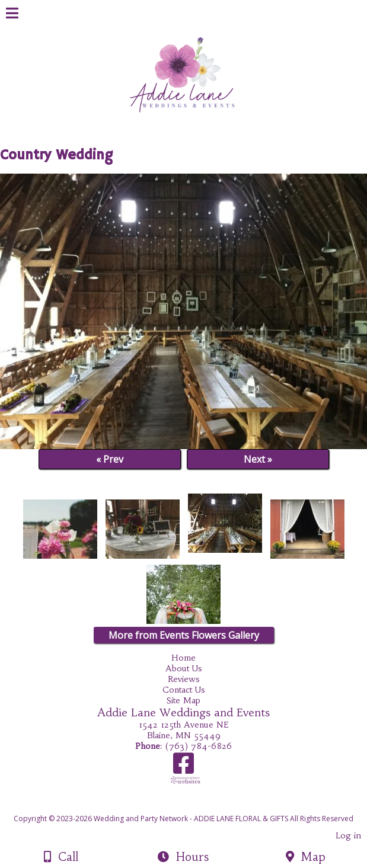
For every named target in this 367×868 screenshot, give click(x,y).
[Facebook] (183, 768)
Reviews (184, 679)
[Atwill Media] (194, 805)
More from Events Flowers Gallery (184, 635)
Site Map (183, 700)
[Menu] (12, 15)
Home (183, 658)
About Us (184, 668)
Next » (258, 459)
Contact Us (184, 690)
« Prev (110, 459)
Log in (348, 835)
